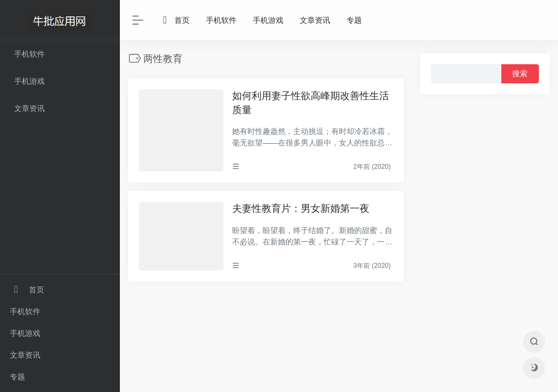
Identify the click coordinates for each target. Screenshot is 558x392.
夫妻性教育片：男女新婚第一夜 (301, 209)
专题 (17, 377)
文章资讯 (25, 355)
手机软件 (25, 311)
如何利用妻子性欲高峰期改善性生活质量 (311, 103)
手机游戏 (25, 333)
